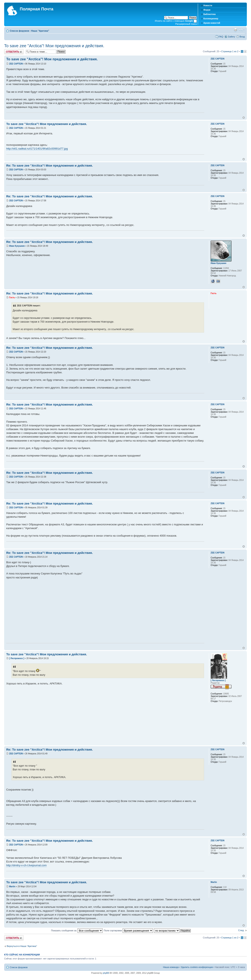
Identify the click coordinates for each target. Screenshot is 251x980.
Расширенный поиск (186, 24)
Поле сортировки (128, 931)
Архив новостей (212, 23)
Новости (208, 6)
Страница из (230, 51)
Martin (12, 887)
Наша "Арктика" (40, 31)
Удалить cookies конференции (197, 967)
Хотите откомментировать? (14, 52)
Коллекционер (211, 19)
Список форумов (19, 31)
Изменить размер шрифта (242, 30)
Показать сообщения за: (77, 931)
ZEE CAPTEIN (16, 64)
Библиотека (210, 14)
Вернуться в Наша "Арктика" (22, 946)
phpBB (106, 973)
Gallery (231, 37)
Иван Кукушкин (17, 246)
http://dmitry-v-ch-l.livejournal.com (26, 865)
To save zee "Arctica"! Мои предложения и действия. (54, 46)
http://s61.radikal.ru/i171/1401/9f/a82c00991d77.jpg (37, 149)
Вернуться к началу (244, 118)
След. (241, 930)
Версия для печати (235, 30)
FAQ (221, 37)
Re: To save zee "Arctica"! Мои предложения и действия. (50, 165)
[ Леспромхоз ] (17, 658)
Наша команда (171, 967)
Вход (242, 37)
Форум (207, 10)
